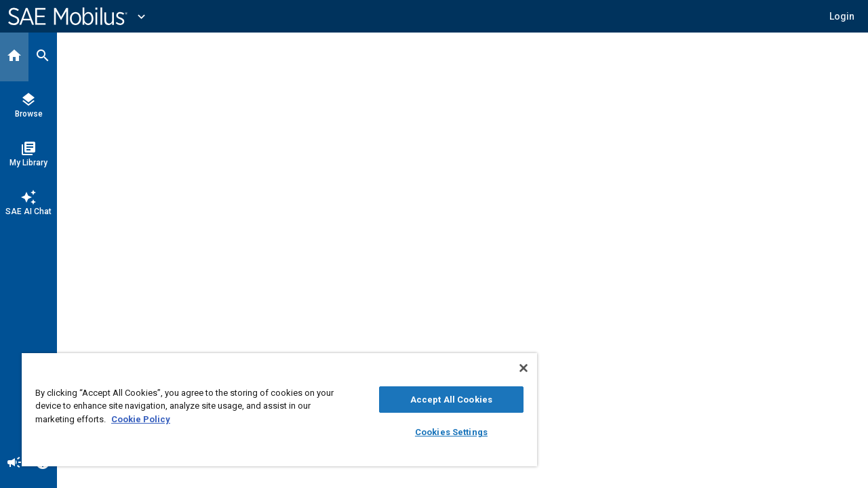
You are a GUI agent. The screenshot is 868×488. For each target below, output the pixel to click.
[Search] (43, 57)
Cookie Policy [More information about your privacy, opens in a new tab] (141, 419)
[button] (842, 16)
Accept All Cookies (441, 400)
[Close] (511, 368)
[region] (273, 410)
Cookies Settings (441, 432)
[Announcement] (14, 464)
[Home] (14, 57)
